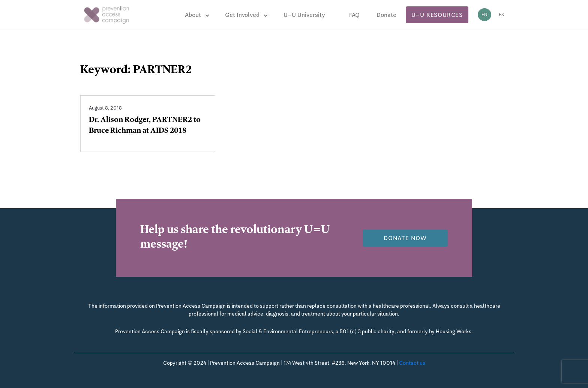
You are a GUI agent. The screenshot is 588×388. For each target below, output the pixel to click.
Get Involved (242, 15)
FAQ (354, 15)
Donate (386, 15)
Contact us (412, 363)
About (193, 15)
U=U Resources (437, 15)
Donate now (405, 238)
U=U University (304, 15)
